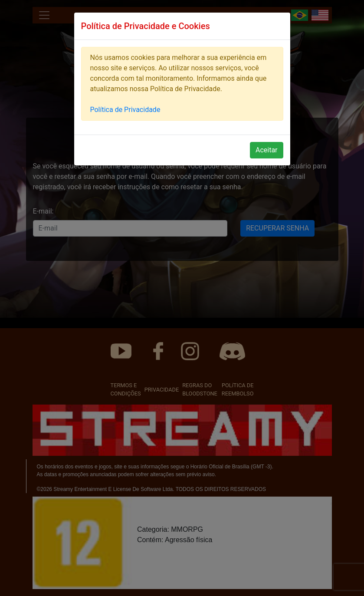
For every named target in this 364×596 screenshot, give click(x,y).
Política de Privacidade (125, 110)
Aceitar (267, 150)
